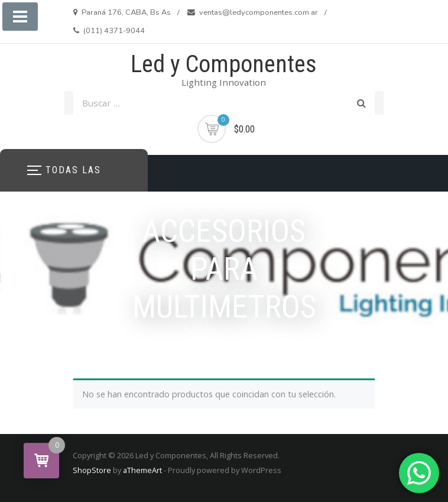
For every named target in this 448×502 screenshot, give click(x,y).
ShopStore (92, 470)
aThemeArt (142, 470)
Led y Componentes (224, 64)
